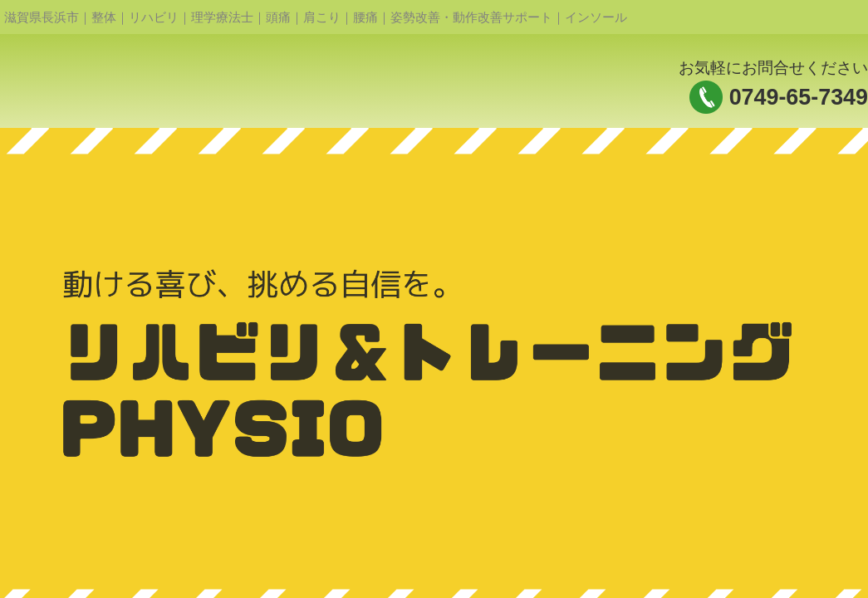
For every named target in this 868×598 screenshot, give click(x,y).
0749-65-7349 (799, 97)
